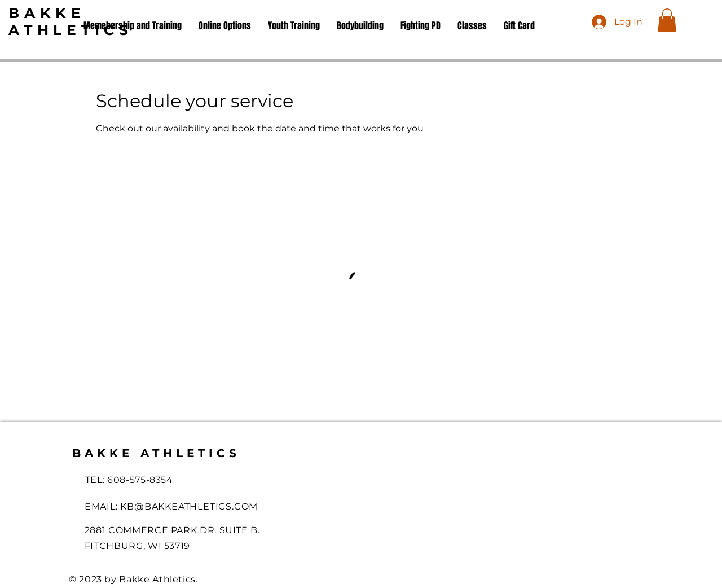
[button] (667, 20)
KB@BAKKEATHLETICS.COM (189, 506)
